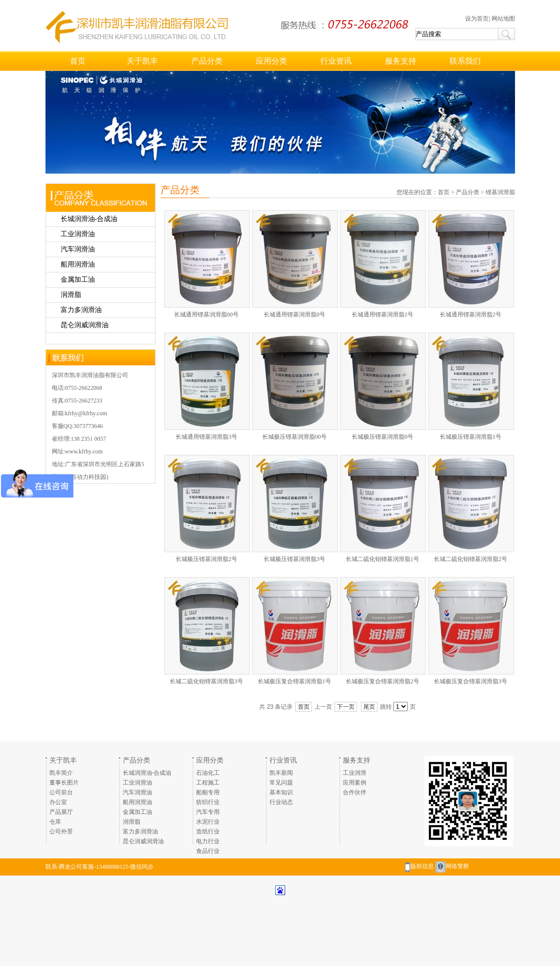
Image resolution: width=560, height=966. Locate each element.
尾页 (369, 707)
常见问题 (281, 783)
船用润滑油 (78, 264)
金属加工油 (78, 280)
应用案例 (355, 783)
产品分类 (207, 61)
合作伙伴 (355, 792)
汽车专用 (208, 812)
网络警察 (457, 866)
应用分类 (271, 61)
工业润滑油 (78, 234)
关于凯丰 (142, 61)
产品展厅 (61, 812)
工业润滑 (355, 773)
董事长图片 (64, 783)
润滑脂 (71, 295)
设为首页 (477, 19)
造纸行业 (208, 831)
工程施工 (208, 783)
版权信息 (422, 866)
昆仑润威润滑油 (85, 325)
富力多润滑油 (81, 310)
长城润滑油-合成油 (89, 219)
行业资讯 (336, 61)
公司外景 (61, 831)
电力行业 (208, 841)
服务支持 (401, 61)
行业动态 (281, 802)
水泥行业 (208, 822)
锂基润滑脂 (500, 192)
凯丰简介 (61, 773)
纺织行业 (208, 802)
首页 (78, 61)
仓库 (55, 822)
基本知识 (281, 792)
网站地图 (503, 19)
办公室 (58, 802)
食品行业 (208, 851)
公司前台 (61, 792)
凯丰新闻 (281, 773)
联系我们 (465, 61)
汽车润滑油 (78, 249)
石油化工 (208, 773)
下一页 (346, 707)
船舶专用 (208, 792)
